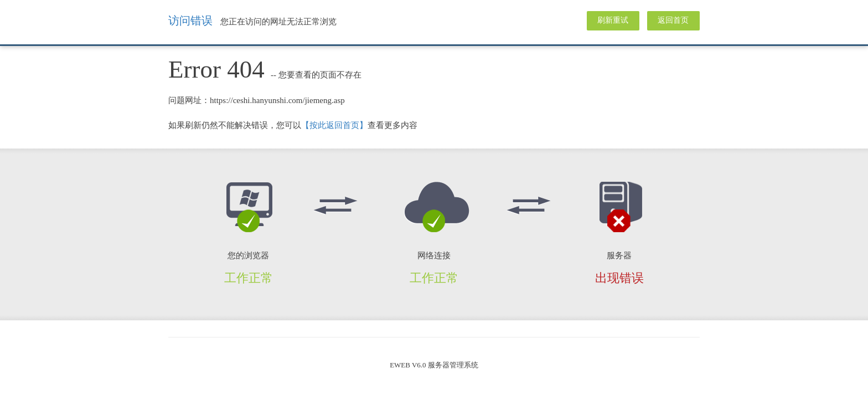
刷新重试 (613, 20)
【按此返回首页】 (334, 125)
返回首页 (673, 20)
